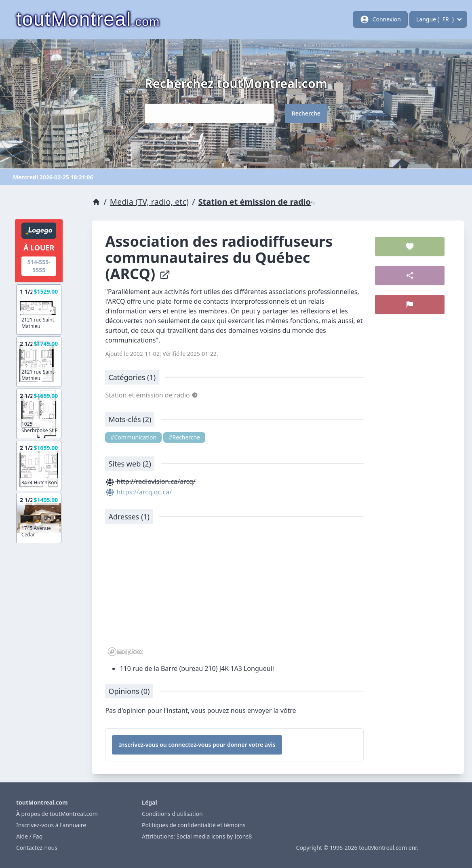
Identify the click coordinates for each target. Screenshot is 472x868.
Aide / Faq (29, 836)
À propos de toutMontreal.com (57, 814)
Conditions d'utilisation (172, 814)
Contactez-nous (37, 848)
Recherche (306, 113)
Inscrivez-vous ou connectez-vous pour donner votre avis (197, 745)
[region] (234, 594)
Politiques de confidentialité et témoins (194, 825)
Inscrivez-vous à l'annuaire (51, 825)
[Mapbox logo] (125, 652)
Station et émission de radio (257, 202)
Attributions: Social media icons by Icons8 (197, 836)
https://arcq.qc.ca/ (144, 492)
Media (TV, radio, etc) (149, 202)
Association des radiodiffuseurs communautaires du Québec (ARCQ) (219, 257)
